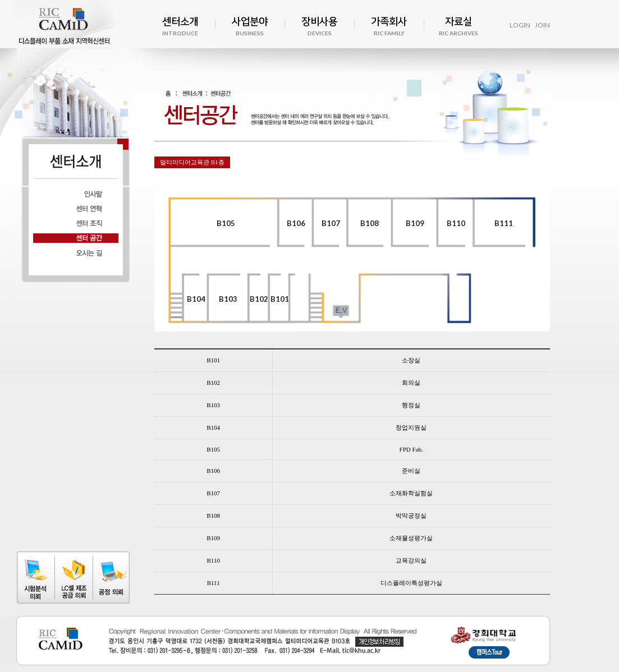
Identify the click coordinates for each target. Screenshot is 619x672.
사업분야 (250, 27)
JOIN (542, 25)
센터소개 (180, 27)
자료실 (458, 27)
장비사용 (319, 27)
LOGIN (520, 25)
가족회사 (389, 27)
